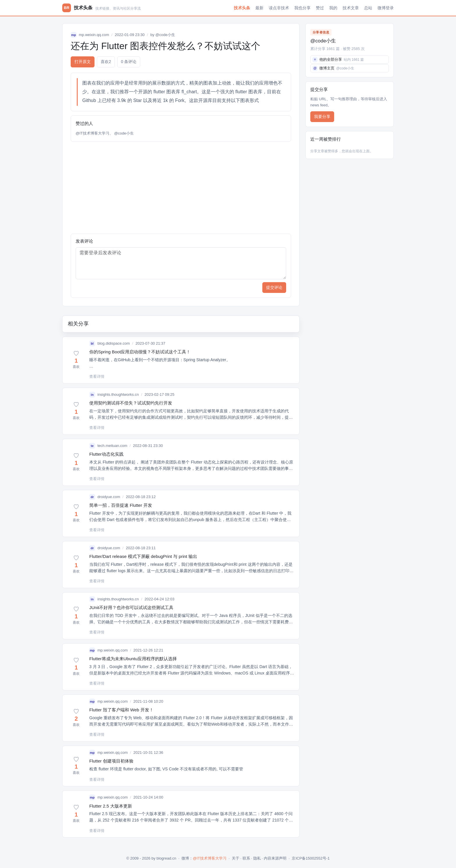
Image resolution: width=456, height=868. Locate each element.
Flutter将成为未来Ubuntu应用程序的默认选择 (133, 659)
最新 (259, 8)
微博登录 (386, 8)
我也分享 (302, 8)
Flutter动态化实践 (106, 454)
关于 (236, 858)
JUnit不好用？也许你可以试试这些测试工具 (131, 607)
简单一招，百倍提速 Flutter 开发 (121, 505)
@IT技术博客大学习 (92, 133)
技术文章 (351, 8)
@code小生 (165, 35)
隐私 (257, 858)
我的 (333, 8)
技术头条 (242, 8)
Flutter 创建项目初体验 (111, 761)
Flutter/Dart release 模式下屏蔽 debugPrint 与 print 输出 (143, 556)
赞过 (320, 8)
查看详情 (97, 376)
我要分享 (322, 117)
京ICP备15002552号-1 (311, 858)
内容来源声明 (275, 858)
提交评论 (274, 287)
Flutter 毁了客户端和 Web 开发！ (121, 710)
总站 (368, 8)
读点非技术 (279, 8)
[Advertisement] (181, 188)
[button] (76, 360)
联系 (246, 858)
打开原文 (83, 62)
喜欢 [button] (106, 62)
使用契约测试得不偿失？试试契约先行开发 (131, 403)
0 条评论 (129, 62)
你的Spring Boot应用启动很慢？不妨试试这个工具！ (140, 352)
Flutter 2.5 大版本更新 (111, 806)
